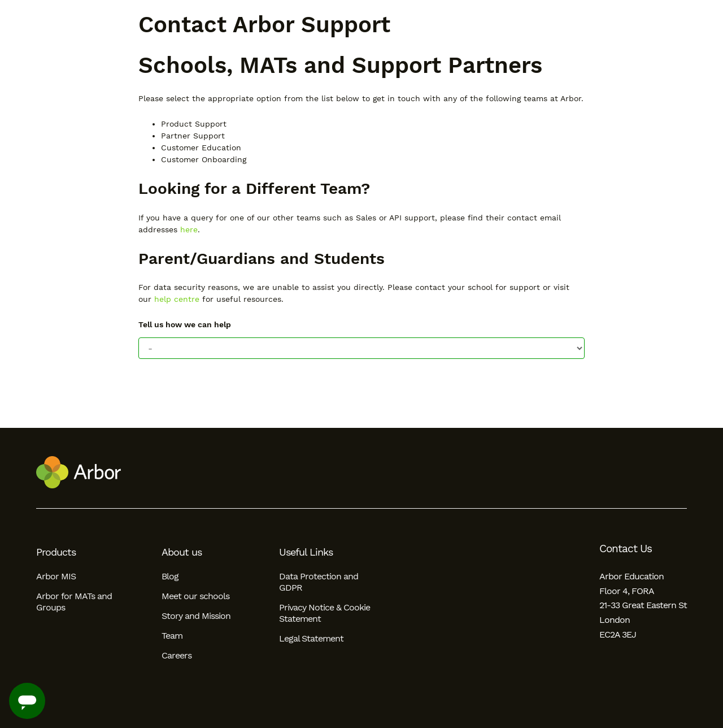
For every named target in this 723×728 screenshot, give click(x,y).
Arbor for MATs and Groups (74, 602)
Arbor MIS (56, 576)
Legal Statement (311, 638)
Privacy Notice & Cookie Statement (325, 613)
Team (172, 636)
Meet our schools (195, 596)
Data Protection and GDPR (319, 582)
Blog (170, 576)
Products (56, 552)
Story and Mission (196, 616)
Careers (177, 655)
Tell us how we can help (185, 324)
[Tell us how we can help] (361, 348)
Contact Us (626, 549)
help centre (177, 299)
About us (182, 552)
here (189, 229)
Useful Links (306, 552)
